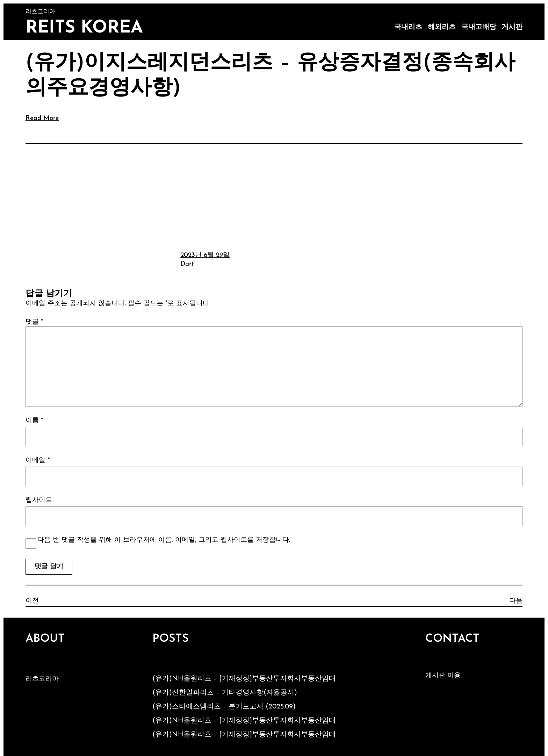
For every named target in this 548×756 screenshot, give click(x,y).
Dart (187, 264)
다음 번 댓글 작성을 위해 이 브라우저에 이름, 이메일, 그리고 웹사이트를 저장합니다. (164, 540)
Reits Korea (84, 28)
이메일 (38, 460)
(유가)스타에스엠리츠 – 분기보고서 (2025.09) (224, 707)
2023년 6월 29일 (205, 255)
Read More (42, 118)
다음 (516, 601)
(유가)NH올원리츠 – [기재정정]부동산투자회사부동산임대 (244, 679)
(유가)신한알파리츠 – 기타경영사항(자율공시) (225, 693)
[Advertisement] (274, 196)
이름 (34, 421)
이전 (32, 601)
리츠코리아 (42, 679)
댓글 (34, 322)
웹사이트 (39, 500)
